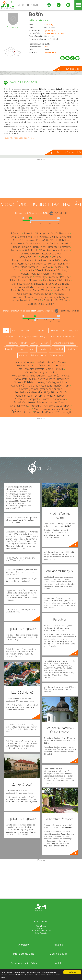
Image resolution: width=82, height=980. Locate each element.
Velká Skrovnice (43, 294)
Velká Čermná (24, 294)
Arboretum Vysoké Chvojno (52, 402)
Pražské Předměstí (22, 277)
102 (46, 47)
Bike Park (59, 349)
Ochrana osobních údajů (24, 963)
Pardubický (49, 25)
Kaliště (25, 250)
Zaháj (38, 300)
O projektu (24, 945)
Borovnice (29, 233)
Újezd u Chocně (61, 290)
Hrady (24, 343)
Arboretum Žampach (27, 399)
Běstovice (16, 233)
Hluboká (16, 247)
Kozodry (45, 257)
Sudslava (62, 287)
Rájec (13, 280)
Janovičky (65, 247)
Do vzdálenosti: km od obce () (28, 311)
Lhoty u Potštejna (22, 260)
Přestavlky (40, 277)
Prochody (53, 277)
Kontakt (58, 963)
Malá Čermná (20, 264)
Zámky (34, 343)
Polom (46, 274)
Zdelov (50, 304)
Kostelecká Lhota (52, 254)
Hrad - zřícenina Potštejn (31, 369)
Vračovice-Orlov (21, 297)
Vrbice (35, 297)
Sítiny (67, 280)
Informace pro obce (24, 954)
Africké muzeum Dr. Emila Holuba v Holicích (40, 396)
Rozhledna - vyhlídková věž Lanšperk (50, 406)
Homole (27, 247)
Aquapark (41, 330)
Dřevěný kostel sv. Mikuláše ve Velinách (33, 379)
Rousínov (23, 280)
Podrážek (35, 274)
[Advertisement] (41, 179)
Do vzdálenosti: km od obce (32, 213)
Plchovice (50, 270)
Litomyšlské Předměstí (46, 260)
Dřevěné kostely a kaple (64, 343)
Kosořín (65, 250)
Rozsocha (35, 280)
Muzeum (23, 355)
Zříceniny (45, 343)
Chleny (44, 237)
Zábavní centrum (38, 355)
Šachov (52, 280)
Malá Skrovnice (38, 264)
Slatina (28, 284)
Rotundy (9, 349)
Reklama (58, 945)
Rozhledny (12, 343)
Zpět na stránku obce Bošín (69, 152)
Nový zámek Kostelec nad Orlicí (29, 376)
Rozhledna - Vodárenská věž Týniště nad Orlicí (40, 392)
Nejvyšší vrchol (44, 349)
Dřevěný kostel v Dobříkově (50, 362)
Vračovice (59, 294)
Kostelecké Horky (29, 257)
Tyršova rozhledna (21, 409)
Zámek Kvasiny (42, 409)
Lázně (31, 349)
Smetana (39, 284)
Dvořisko (55, 243)
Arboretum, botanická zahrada (63, 337)
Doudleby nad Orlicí (37, 243)
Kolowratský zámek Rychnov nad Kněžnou (40, 389)
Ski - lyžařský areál (70, 330)
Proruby (65, 277)
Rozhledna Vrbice (25, 366)
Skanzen (10, 337)
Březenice (64, 233)
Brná (13, 237)
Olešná (58, 267)
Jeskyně (20, 349)
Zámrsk (64, 300)
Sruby (49, 284)
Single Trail (72, 349)
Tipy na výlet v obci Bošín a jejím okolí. (19, 138)
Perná (40, 270)
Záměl (54, 300)
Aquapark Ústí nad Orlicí (25, 386)
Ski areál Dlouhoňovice (53, 399)
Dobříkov (64, 240)
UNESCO (54, 330)
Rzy (45, 280)
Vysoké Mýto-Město (23, 300)
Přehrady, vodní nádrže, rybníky (31, 337)
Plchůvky (62, 270)
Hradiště (53, 247)
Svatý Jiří (15, 290)
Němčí (15, 267)
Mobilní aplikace (58, 954)
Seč (60, 280)
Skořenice (17, 284)
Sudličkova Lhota (45, 287)
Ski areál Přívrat (19, 406)
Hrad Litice (63, 379)
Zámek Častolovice (59, 376)
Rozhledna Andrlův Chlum (55, 386)
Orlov (17, 270)
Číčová (53, 240)
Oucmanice (28, 270)
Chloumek (66, 237)
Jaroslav (15, 250)
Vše (6, 330)
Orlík (66, 267)
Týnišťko (46, 290)
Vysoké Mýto (50, 30)
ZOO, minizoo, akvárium (22, 330)
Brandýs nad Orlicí (47, 233)
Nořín (24, 267)
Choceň (17, 240)
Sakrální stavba (57, 355)
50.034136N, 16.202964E (54, 33)
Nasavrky (63, 264)
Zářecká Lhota (36, 304)
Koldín (35, 250)
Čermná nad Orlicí (28, 237)
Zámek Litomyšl (61, 409)
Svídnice (26, 290)
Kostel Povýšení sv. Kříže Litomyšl (53, 412)
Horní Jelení (40, 247)
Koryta (55, 250)
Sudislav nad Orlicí (24, 287)
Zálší (46, 300)
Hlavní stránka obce (73, 69)
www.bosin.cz (50, 52)
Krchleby (56, 257)
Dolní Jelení (18, 243)
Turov (36, 290)
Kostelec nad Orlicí (30, 254)
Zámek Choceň (24, 362)
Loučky (65, 260)
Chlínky (54, 237)
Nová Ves (34, 267)
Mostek (52, 264)
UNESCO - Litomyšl (22, 412)
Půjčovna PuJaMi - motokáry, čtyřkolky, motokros (40, 382)
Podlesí (24, 274)
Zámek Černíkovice (24, 402)
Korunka (45, 250)
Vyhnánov (47, 297)
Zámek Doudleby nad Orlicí (40, 372)
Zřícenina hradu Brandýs (51, 366)
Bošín (36, 14)
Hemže (65, 243)
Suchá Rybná (62, 284)
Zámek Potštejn (55, 369)
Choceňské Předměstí (36, 240)
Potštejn (56, 274)
